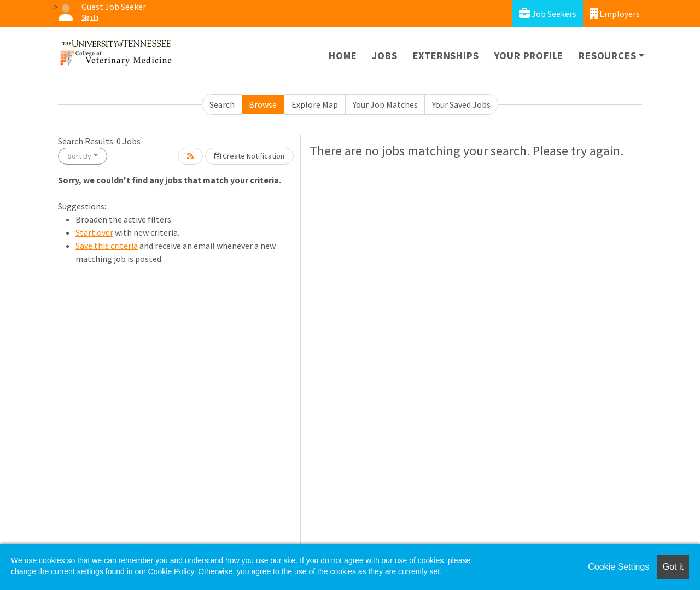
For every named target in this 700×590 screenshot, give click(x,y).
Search (222, 104)
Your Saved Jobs (461, 104)
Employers (615, 13)
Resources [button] (607, 56)
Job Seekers (548, 13)
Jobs (384, 56)
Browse (263, 104)
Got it (673, 567)
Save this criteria (107, 246)
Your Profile (529, 56)
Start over (94, 232)
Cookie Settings (619, 567)
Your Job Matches (385, 104)
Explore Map (315, 104)
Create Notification (249, 156)
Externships (446, 56)
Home (343, 56)
